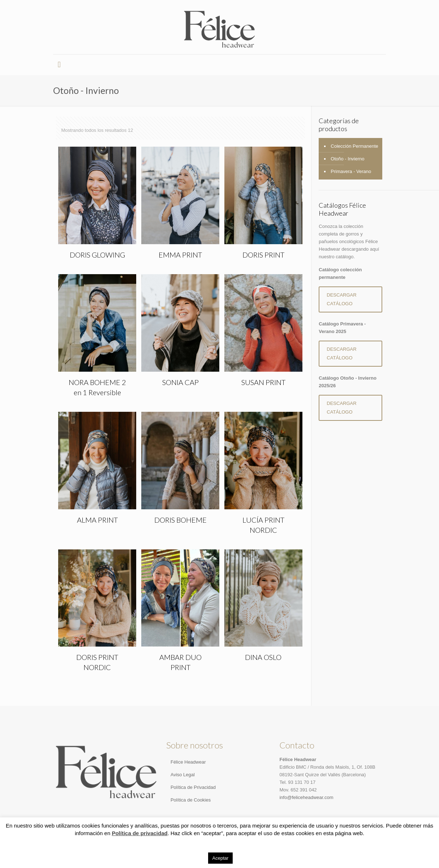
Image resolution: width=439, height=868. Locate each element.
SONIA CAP (180, 382)
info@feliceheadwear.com (306, 797)
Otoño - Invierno (347, 159)
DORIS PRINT (263, 255)
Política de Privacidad (193, 787)
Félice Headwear (188, 762)
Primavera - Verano (351, 171)
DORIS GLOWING (97, 255)
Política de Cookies (191, 800)
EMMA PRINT (180, 255)
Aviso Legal (183, 775)
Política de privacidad (139, 833)
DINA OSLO (263, 657)
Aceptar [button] (221, 858)
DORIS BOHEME (180, 520)
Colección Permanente (354, 146)
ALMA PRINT (97, 520)
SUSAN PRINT (263, 382)
